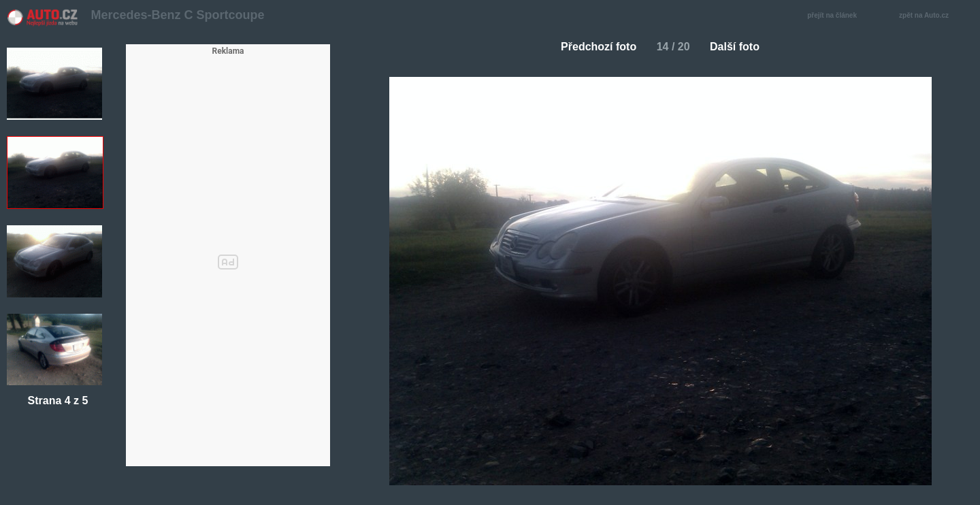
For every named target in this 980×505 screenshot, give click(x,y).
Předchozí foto (593, 47)
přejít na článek (836, 16)
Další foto (740, 47)
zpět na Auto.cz (931, 16)
